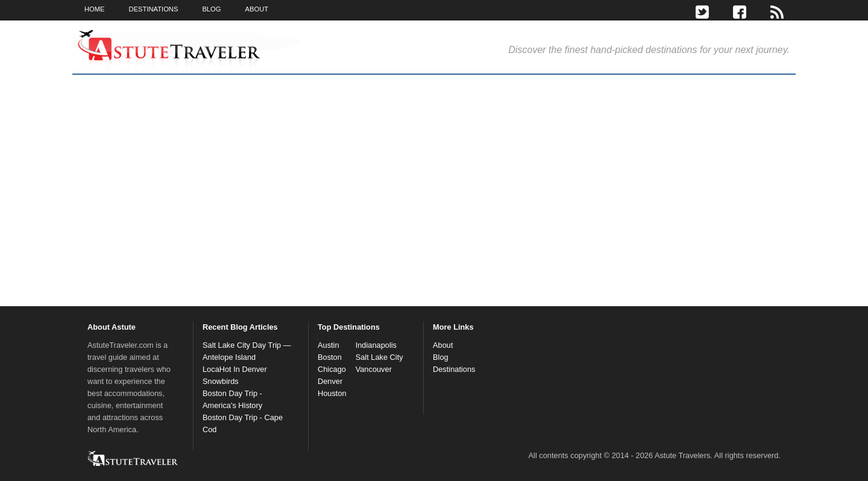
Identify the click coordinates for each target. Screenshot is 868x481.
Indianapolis (376, 345)
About (443, 345)
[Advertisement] (606, 204)
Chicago (332, 369)
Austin (329, 345)
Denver (330, 381)
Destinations (454, 369)
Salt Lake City (379, 357)
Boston (330, 357)
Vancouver (374, 369)
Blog (441, 357)
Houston (332, 393)
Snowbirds (221, 381)
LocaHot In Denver (235, 369)
